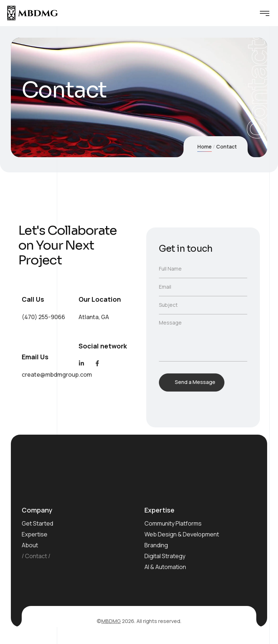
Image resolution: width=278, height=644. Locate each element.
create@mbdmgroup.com (57, 375)
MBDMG (111, 621)
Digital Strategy (165, 556)
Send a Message (195, 382)
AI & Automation (165, 567)
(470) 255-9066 (43, 317)
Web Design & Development (182, 534)
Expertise (35, 534)
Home (205, 147)
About (30, 545)
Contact (36, 556)
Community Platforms (173, 523)
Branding (156, 545)
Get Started (37, 523)
